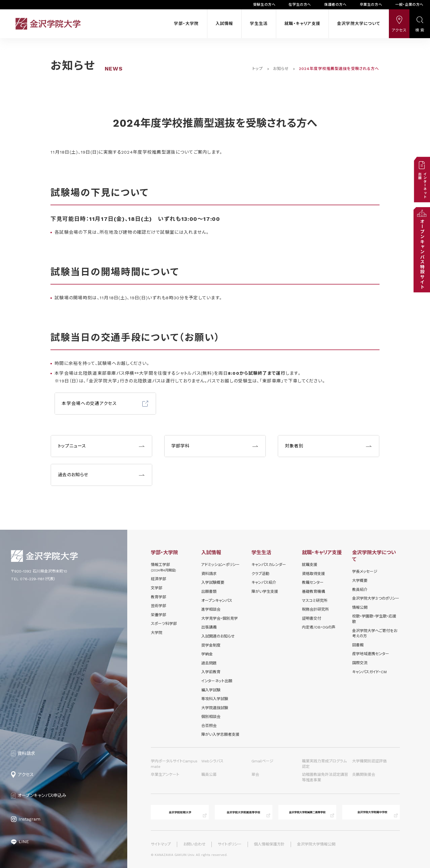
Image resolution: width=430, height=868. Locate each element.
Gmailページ (262, 761)
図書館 (358, 645)
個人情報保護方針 (269, 844)
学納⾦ (207, 654)
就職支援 (310, 565)
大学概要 (360, 580)
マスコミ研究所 (315, 601)
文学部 (157, 588)
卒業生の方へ (371, 5)
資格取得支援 (313, 574)
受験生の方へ (264, 5)
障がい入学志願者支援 (220, 734)
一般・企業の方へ (409, 5)
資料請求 (209, 574)
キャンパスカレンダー (269, 565)
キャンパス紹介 (264, 582)
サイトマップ (161, 844)
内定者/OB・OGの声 (319, 627)
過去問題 (209, 663)
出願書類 (209, 591)
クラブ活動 (260, 574)
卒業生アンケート (165, 774)
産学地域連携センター (371, 654)
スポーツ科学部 (164, 624)
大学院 (157, 633)
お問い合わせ (194, 844)
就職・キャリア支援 (302, 24)
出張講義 (209, 627)
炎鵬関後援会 (364, 774)
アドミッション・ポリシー (220, 565)
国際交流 (360, 663)
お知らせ (281, 69)
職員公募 (209, 774)
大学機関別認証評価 (369, 761)
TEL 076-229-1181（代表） (33, 579)
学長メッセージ (365, 571)
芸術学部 (159, 606)
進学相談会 (211, 609)
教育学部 (159, 597)
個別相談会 (211, 717)
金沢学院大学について (359, 24)
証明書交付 (312, 618)
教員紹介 (360, 590)
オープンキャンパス (217, 601)
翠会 (255, 774)
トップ (258, 69)
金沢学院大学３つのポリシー (376, 598)
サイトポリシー (230, 844)
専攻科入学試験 (215, 699)
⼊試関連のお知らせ (218, 636)
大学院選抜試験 (215, 708)
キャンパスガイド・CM (369, 672)
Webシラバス (212, 761)
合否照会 (209, 726)
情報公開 (360, 607)
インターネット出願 (217, 681)
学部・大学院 (186, 24)
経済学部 (159, 579)
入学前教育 (211, 672)
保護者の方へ (335, 5)
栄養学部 (159, 615)
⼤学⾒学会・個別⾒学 (220, 618)
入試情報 (224, 24)
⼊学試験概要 (213, 582)
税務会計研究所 (315, 609)
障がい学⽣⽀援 (265, 591)
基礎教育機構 (313, 591)
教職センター (313, 582)
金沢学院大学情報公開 (316, 844)
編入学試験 (211, 690)
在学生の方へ (300, 5)
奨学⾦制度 (211, 645)
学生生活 (259, 24)
